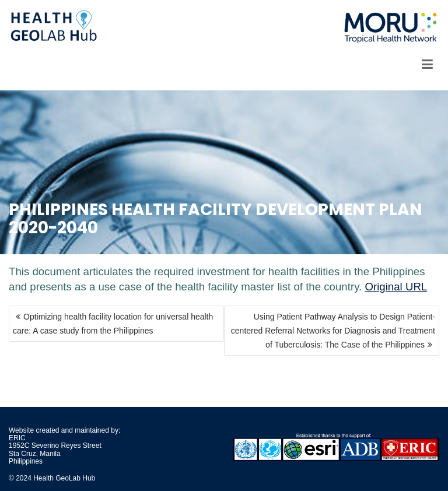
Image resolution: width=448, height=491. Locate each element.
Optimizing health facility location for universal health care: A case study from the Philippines (113, 324)
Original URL (396, 287)
